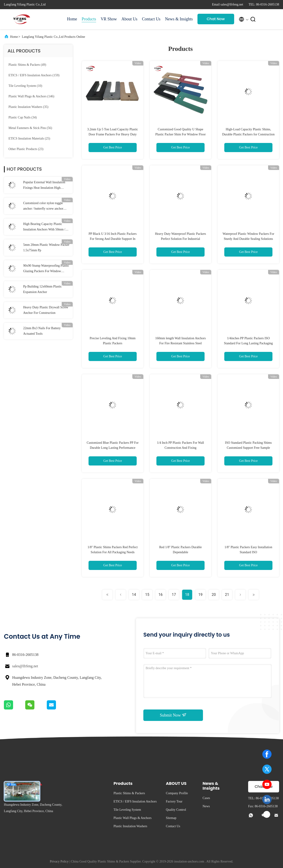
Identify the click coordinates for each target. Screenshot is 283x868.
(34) (23, 117)
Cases (206, 798)
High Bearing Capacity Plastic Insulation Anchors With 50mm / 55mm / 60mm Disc (44, 227)
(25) (29, 138)
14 (134, 595)
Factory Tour (174, 801)
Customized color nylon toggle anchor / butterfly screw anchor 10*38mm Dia (43, 206)
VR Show (109, 19)
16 (161, 595)
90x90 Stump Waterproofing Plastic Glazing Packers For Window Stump (46, 269)
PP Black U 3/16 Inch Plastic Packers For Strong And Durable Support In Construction (112, 239)
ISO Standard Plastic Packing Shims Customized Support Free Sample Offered (248, 448)
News (206, 806)
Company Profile (177, 793)
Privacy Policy (59, 861)
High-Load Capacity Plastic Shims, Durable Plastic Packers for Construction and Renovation (248, 134)
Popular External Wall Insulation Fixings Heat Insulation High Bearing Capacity (44, 186)
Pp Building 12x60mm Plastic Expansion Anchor (42, 289)
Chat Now (216, 19)
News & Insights (179, 19)
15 (147, 595)
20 (214, 595)
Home (72, 19)
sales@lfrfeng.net (25, 666)
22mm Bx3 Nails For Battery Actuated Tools (42, 331)
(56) (30, 128)
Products (89, 19)
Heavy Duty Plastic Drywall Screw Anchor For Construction (46, 310)
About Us (130, 19)
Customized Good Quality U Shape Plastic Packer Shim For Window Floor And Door (180, 134)
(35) (28, 107)
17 (174, 595)
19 (200, 595)
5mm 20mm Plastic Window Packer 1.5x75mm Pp (46, 248)
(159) (34, 75)
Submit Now (173, 715)
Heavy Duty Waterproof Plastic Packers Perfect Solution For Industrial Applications (181, 239)
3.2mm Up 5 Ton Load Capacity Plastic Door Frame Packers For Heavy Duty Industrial (113, 134)
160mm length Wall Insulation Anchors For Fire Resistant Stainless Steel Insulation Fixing (180, 343)
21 (227, 595)
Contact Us (151, 19)
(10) (25, 86)
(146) (31, 96)
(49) (27, 65)
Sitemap (171, 818)
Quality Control (176, 810)
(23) (26, 149)
